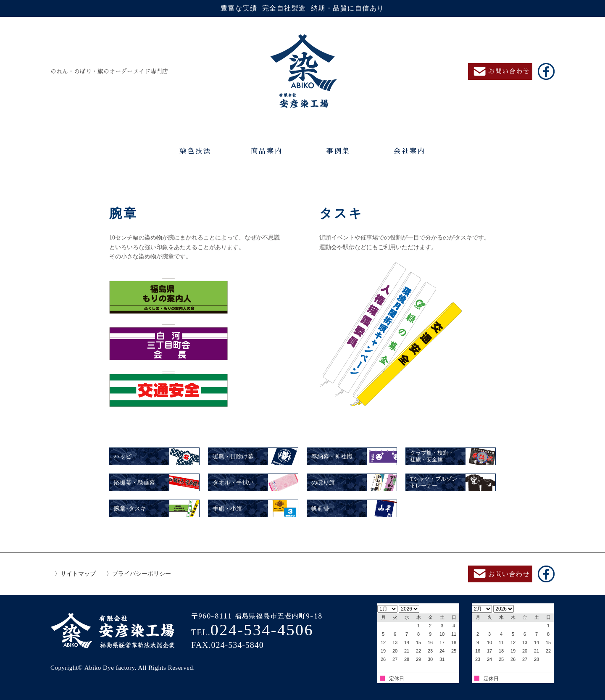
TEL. (252, 632)
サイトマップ (78, 574)
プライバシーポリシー (142, 574)
